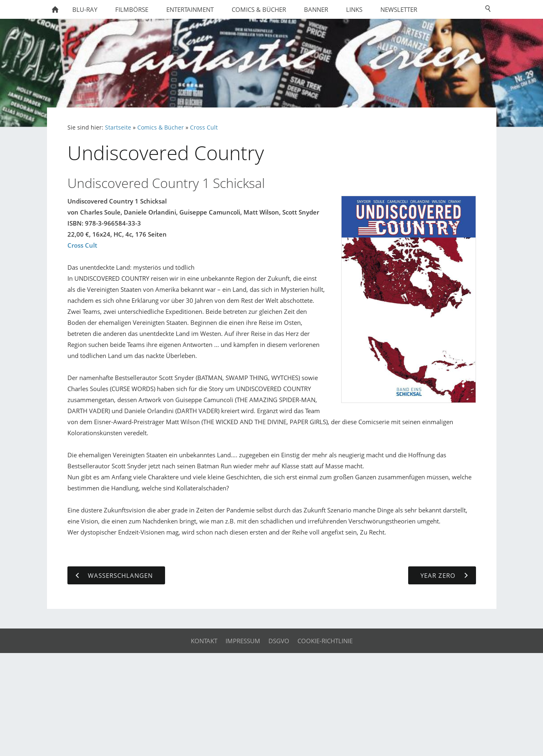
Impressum (243, 641)
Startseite (118, 127)
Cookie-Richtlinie (325, 641)
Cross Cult (204, 127)
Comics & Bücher (161, 127)
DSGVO (279, 641)
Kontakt (204, 641)
